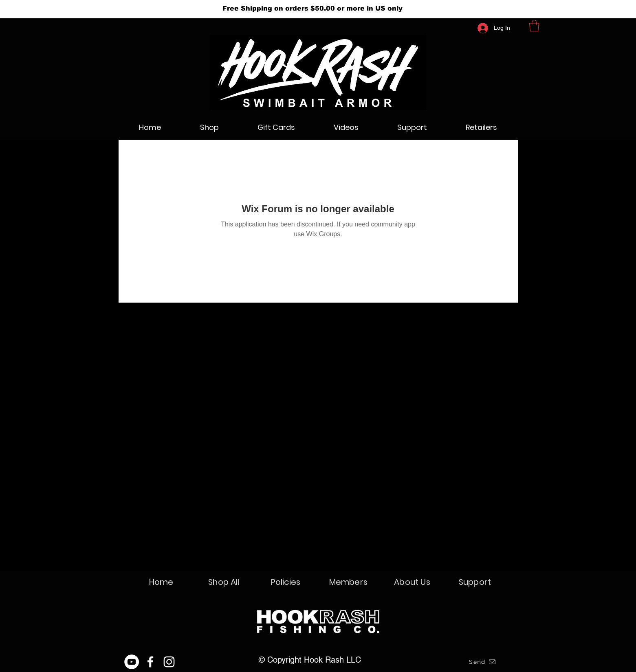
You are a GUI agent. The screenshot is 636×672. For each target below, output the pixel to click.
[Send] (483, 662)
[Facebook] (150, 662)
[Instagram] (169, 662)
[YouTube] (132, 662)
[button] (534, 26)
